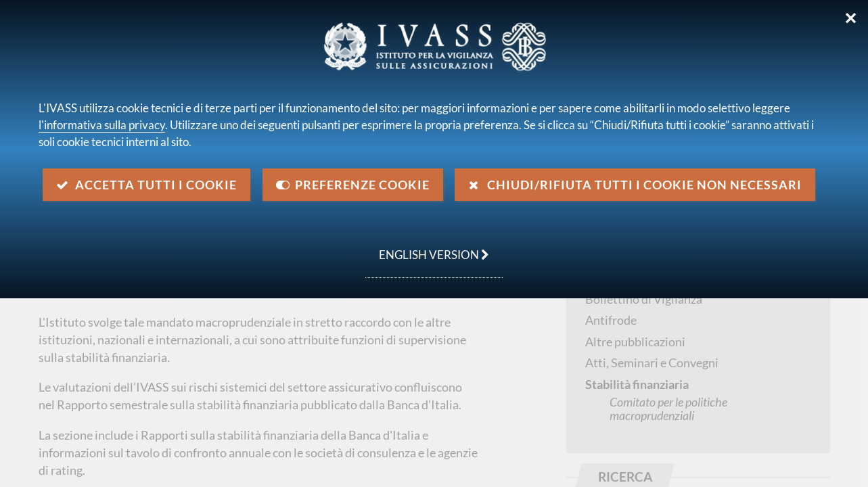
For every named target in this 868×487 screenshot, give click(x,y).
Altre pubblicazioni (635, 342)
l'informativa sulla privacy (102, 125)
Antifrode (611, 320)
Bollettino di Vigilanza (644, 299)
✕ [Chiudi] (851, 18)
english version (427, 248)
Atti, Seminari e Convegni (652, 363)
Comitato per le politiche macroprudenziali (668, 409)
